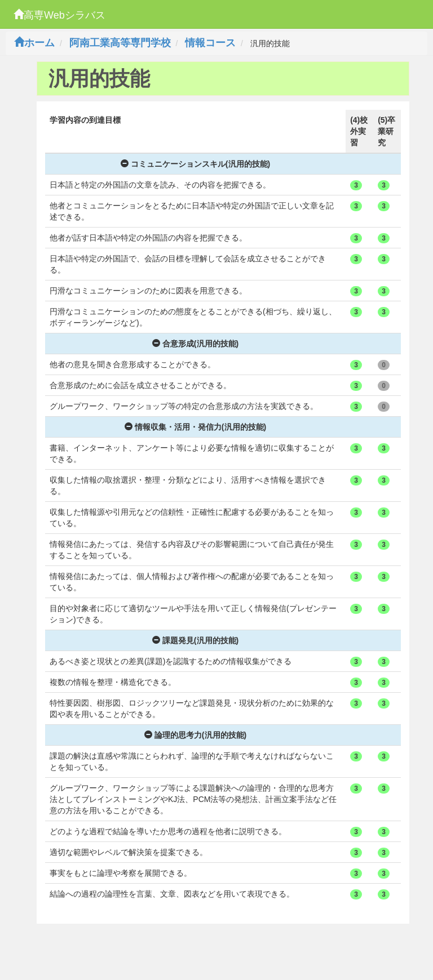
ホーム (34, 43)
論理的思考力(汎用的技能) (195, 735)
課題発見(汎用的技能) (195, 640)
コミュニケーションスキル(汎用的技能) (195, 164)
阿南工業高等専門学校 (120, 43)
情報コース (210, 43)
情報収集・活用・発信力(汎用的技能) (195, 427)
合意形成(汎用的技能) (195, 344)
